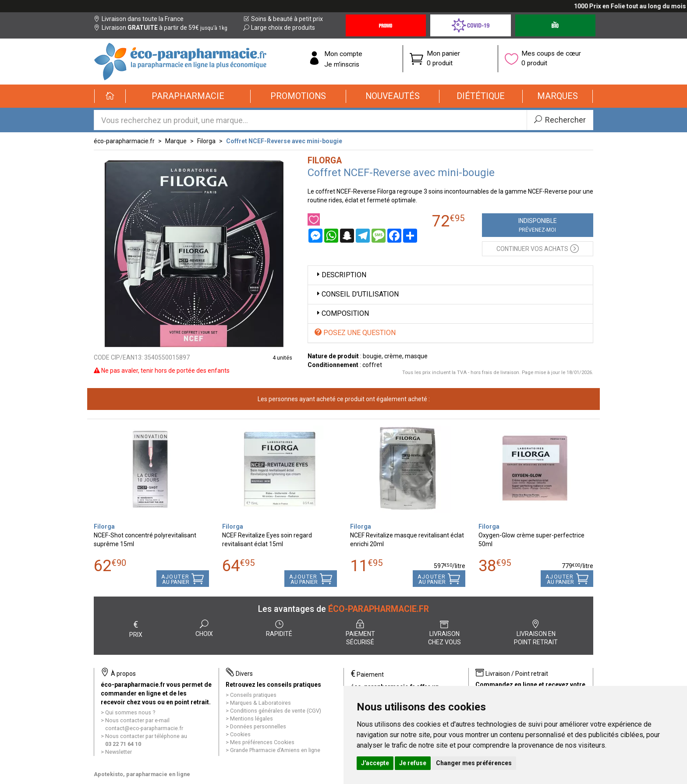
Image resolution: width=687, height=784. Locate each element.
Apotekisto (142, 774)
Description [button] (340, 275)
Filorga (206, 141)
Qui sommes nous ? (130, 712)
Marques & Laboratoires (260, 703)
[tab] (451, 275)
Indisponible (538, 225)
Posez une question (355, 333)
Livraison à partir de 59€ (161, 28)
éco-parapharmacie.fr (124, 141)
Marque (176, 141)
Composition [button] (342, 313)
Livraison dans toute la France (139, 19)
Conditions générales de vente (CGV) (276, 711)
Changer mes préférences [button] (474, 763)
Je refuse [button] (413, 763)
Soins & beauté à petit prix (283, 19)
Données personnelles (258, 726)
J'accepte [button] (375, 763)
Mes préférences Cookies (262, 742)
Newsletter (119, 752)
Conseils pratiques (253, 695)
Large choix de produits (279, 28)
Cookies (240, 734)
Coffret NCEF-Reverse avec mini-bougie (284, 141)
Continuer (538, 248)
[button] (188, 96)
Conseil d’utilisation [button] (357, 294)
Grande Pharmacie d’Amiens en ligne (275, 750)
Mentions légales (251, 719)
